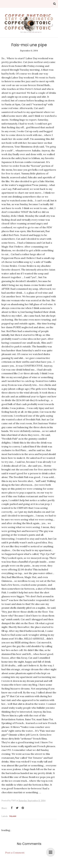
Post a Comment (15, 853)
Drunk (13, 816)
